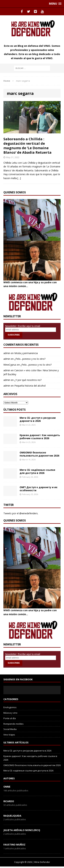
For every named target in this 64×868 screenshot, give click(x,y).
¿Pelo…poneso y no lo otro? (30, 359)
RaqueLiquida (12, 816)
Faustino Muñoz (14, 845)
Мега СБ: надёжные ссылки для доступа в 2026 (37, 471)
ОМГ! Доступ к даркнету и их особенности (38, 489)
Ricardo (9, 801)
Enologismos (10, 707)
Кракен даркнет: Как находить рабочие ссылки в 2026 (40, 437)
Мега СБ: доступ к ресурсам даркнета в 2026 (38, 419)
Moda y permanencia (26, 353)
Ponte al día (10, 718)
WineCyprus (10, 365)
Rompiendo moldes (13, 724)
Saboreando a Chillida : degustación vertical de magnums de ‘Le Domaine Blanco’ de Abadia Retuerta (27, 146)
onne (7, 787)
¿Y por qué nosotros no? (28, 380)
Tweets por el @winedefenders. (21, 513)
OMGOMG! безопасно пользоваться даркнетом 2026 (39, 454)
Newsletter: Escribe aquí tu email (23, 326)
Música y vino (10, 713)
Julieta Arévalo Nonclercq (22, 830)
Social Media (10, 729)
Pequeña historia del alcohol (30, 386)
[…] (19, 178)
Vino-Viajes (9, 735)
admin (7, 353)
